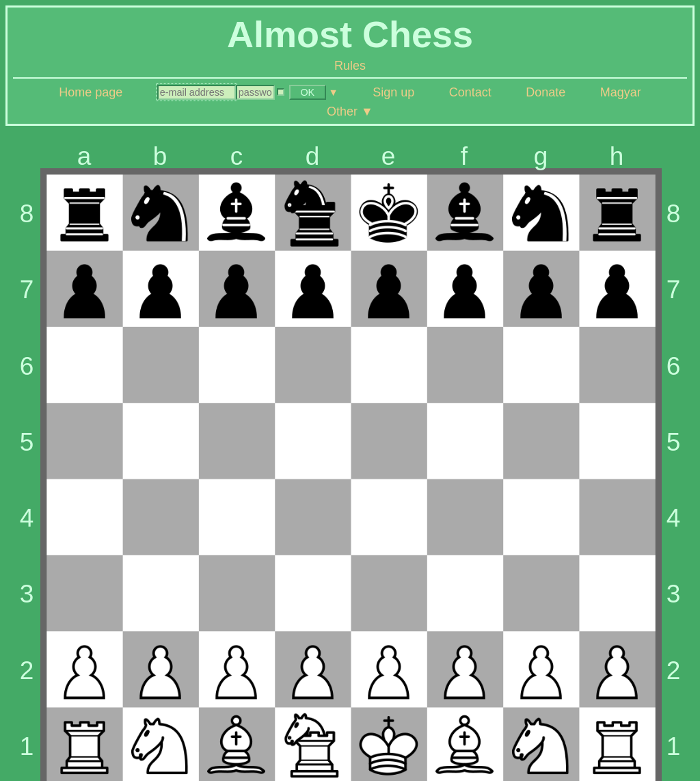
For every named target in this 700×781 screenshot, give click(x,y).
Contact (470, 92)
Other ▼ (350, 111)
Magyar (621, 92)
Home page (91, 92)
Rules (350, 66)
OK (307, 92)
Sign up (393, 92)
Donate (546, 92)
